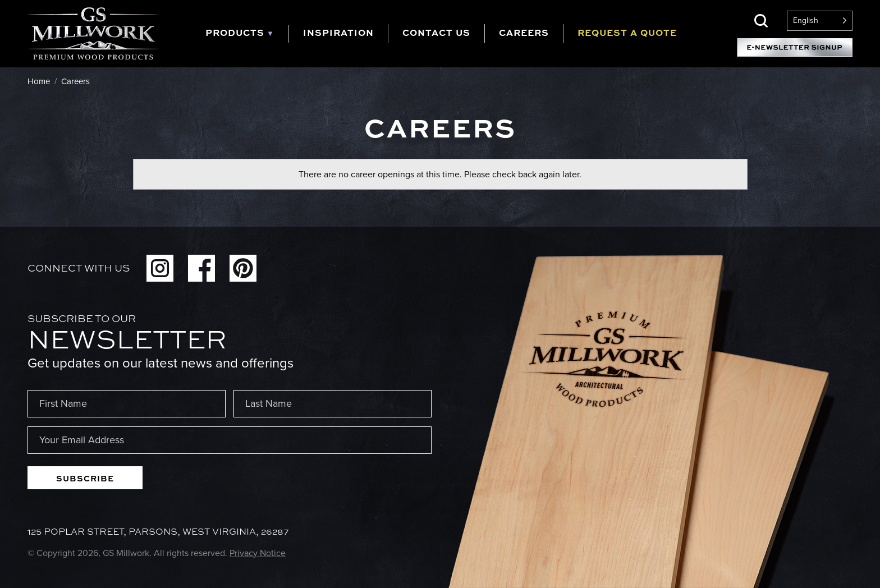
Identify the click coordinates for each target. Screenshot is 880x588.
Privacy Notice (258, 553)
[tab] (247, 34)
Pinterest (243, 268)
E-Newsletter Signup (795, 48)
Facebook (201, 268)
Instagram (160, 268)
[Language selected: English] (820, 21)
